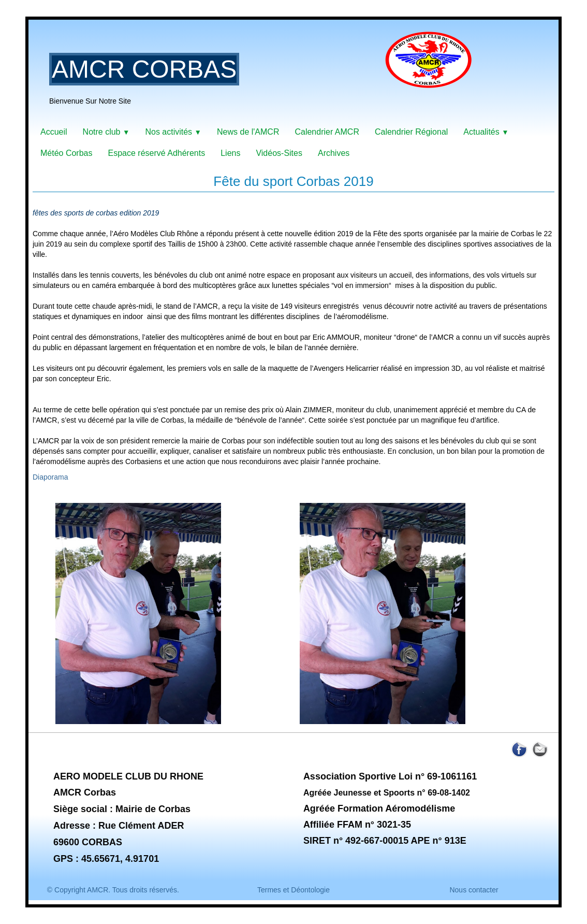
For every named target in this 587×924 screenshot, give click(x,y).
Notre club (106, 132)
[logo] (265, 75)
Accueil (54, 132)
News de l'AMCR (248, 132)
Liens (230, 153)
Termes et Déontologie (293, 890)
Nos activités (173, 132)
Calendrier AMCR (327, 132)
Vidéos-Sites (279, 153)
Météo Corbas (67, 153)
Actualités (486, 132)
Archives (334, 153)
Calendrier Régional (411, 132)
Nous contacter (474, 890)
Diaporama (50, 477)
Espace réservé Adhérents (157, 153)
